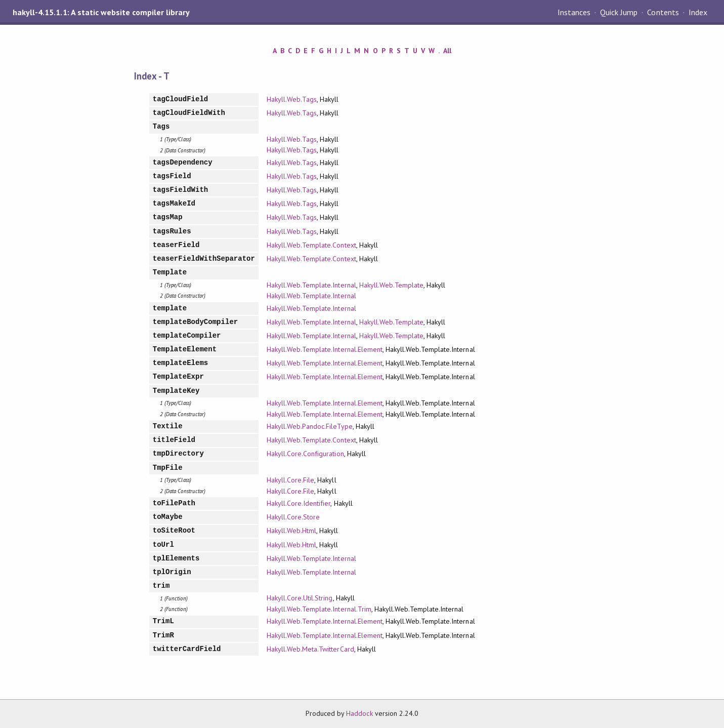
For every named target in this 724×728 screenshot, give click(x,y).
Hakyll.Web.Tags (292, 99)
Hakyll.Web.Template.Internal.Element (325, 349)
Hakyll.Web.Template (391, 285)
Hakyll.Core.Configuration (305, 454)
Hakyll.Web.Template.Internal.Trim (319, 609)
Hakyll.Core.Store (293, 517)
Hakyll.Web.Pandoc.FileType (310, 426)
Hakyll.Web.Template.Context (311, 245)
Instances (574, 12)
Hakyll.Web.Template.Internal (311, 285)
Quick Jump (619, 12)
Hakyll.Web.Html (291, 531)
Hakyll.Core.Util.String (300, 598)
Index (698, 12)
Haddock (359, 713)
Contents (663, 12)
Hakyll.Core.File (290, 480)
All (447, 51)
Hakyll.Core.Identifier (299, 503)
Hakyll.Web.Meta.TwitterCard (310, 649)
